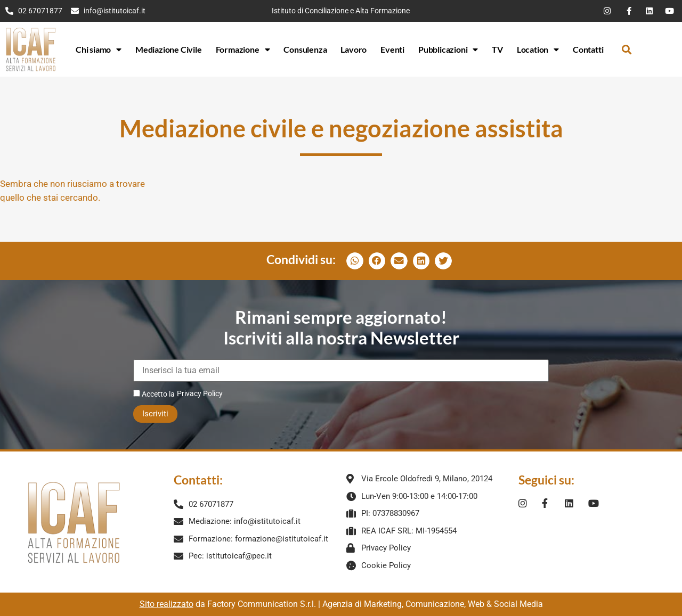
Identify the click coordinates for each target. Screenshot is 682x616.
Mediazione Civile (169, 49)
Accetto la (154, 394)
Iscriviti (155, 414)
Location (538, 50)
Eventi (392, 49)
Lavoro (354, 49)
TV (497, 49)
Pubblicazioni (448, 50)
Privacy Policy (200, 393)
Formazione (243, 50)
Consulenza (305, 49)
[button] (626, 49)
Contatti (588, 49)
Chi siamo (99, 50)
